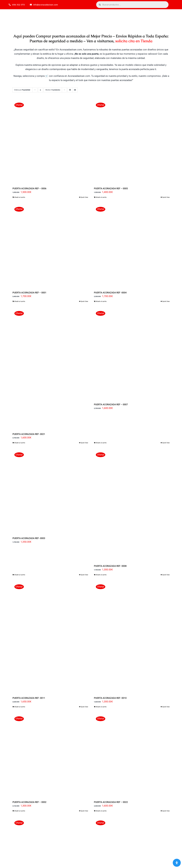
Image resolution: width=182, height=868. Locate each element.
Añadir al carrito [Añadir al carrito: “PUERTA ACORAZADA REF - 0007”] (101, 443)
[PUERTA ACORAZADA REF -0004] (132, 246)
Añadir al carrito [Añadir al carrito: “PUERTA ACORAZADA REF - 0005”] (101, 197)
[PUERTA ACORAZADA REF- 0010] (132, 637)
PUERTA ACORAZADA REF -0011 (29, 698)
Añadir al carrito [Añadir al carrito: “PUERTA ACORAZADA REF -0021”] (20, 443)
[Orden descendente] (41, 90)
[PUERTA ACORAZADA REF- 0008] (132, 505)
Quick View (84, 197)
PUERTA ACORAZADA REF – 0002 (29, 802)
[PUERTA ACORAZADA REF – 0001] (50, 246)
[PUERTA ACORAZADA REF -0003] (50, 492)
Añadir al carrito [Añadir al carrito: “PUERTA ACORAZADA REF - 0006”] (20, 197)
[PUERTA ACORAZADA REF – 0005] (132, 142)
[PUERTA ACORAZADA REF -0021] (50, 369)
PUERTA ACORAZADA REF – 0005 (111, 189)
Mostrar (53, 90)
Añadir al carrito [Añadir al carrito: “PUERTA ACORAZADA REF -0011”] (20, 707)
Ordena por (22, 90)
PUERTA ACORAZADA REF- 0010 (110, 698)
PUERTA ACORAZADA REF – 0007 (111, 405)
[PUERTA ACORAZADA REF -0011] (50, 637)
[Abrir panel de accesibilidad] (177, 863)
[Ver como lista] (75, 90)
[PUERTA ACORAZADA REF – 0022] (132, 756)
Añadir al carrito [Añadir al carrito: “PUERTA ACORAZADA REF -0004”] (101, 301)
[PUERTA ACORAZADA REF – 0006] (50, 142)
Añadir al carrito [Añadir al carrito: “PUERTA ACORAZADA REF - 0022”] (101, 811)
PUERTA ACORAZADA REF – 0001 (29, 293)
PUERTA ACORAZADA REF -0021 (29, 434)
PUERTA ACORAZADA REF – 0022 (111, 802)
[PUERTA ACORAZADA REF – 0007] (132, 354)
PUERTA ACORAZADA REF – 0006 (29, 189)
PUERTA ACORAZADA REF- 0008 (110, 566)
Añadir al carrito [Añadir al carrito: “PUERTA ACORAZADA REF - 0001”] (20, 301)
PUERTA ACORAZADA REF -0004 (110, 293)
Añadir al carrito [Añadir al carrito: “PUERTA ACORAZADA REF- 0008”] (101, 575)
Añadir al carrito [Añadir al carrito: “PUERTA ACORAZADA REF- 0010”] (101, 707)
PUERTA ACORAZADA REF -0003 (29, 538)
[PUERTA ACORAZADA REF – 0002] (50, 756)
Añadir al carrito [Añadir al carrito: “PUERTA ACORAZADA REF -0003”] (20, 575)
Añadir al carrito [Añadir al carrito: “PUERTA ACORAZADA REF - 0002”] (20, 811)
